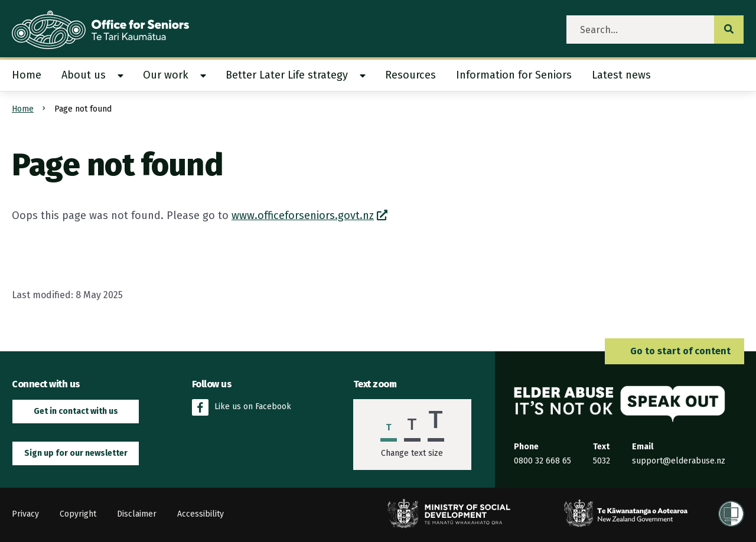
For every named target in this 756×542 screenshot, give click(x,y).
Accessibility (201, 514)
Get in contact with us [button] (76, 411)
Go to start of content (674, 351)
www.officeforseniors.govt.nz (303, 216)
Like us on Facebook (242, 407)
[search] (641, 30)
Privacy (25, 514)
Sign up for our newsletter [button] (76, 453)
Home (27, 75)
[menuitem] (32, 75)
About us (84, 75)
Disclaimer (137, 514)
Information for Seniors (514, 75)
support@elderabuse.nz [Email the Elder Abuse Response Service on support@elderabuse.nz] (679, 461)
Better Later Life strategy (287, 75)
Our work (166, 75)
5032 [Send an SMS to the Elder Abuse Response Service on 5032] (602, 461)
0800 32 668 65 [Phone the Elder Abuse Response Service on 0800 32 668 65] (542, 461)
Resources (410, 75)
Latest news (621, 75)
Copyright (78, 514)
